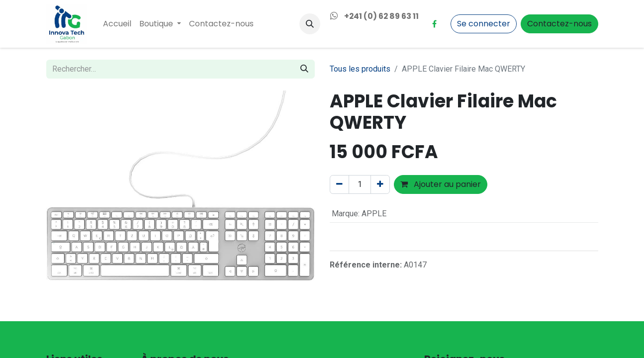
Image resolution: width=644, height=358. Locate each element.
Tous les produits (360, 69)
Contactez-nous (559, 24)
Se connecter (484, 24)
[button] (310, 24)
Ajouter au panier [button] (441, 184)
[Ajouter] (380, 184)
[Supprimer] (339, 184)
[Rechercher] (304, 69)
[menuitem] (117, 24)
